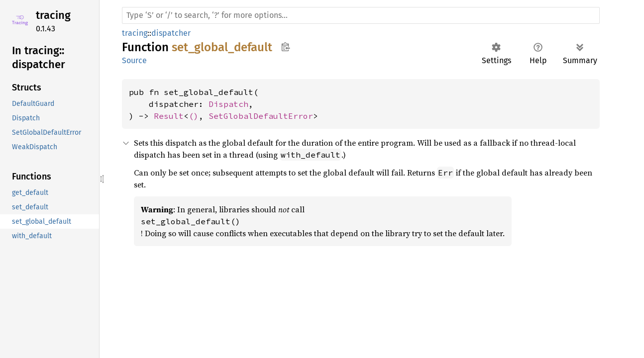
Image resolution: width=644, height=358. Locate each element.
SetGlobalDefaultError (261, 116)
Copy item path (285, 47)
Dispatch (228, 104)
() (194, 116)
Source (134, 60)
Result (169, 116)
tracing (53, 15)
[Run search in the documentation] (361, 15)
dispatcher (171, 33)
